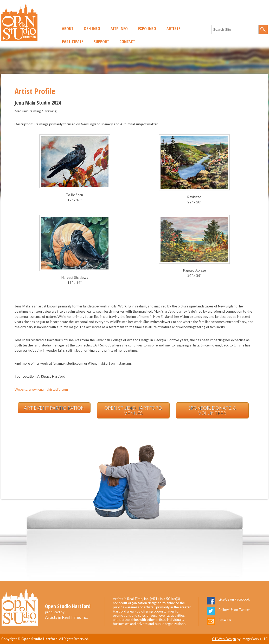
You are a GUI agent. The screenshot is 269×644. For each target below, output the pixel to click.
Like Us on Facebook (234, 599)
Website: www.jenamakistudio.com (41, 389)
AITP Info (119, 29)
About (68, 29)
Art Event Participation (54, 408)
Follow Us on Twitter (234, 610)
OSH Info (92, 29)
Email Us (225, 620)
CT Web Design (224, 639)
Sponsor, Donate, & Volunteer (212, 410)
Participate (73, 42)
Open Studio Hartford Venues (133, 410)
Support (101, 42)
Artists (174, 29)
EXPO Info (147, 29)
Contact (127, 42)
